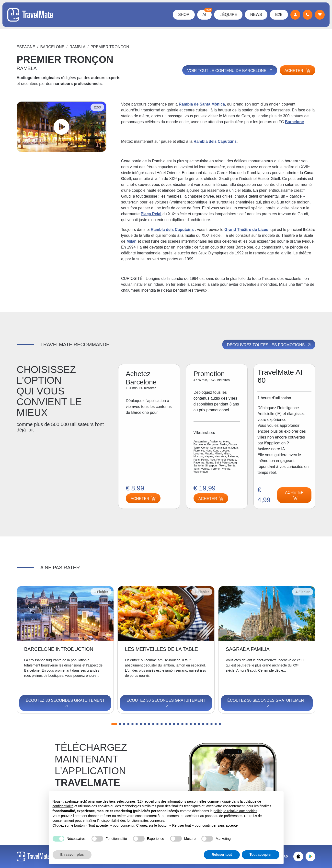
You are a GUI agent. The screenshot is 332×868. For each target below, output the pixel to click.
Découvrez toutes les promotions (269, 345)
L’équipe (228, 15)
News (256, 15)
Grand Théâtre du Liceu (246, 230)
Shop (184, 15)
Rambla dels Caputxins (215, 141)
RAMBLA (78, 47)
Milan (132, 241)
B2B (279, 15)
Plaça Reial (151, 214)
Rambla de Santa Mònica (202, 104)
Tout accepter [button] (261, 855)
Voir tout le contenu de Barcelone (230, 71)
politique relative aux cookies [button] (235, 811)
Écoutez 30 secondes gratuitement (65, 703)
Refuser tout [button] (222, 855)
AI (207, 13)
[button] (114, 724)
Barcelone (52, 47)
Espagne (26, 47)
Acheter (298, 71)
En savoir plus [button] (72, 855)
